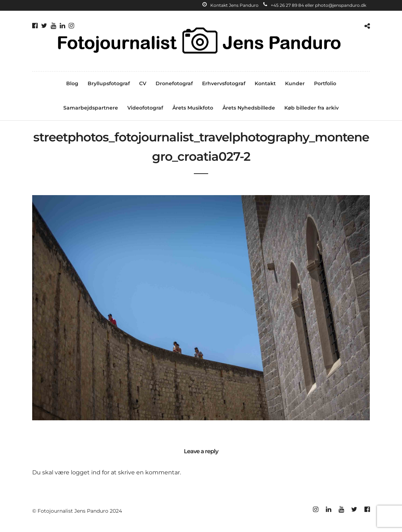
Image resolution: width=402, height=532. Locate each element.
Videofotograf (145, 108)
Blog (72, 83)
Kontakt (265, 83)
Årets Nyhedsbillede (249, 108)
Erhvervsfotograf (224, 83)
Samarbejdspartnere (91, 108)
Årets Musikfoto (193, 108)
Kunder (295, 83)
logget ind (86, 472)
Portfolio (325, 83)
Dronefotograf (174, 83)
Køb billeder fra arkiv (312, 108)
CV (143, 83)
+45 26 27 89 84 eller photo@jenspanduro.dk (315, 5)
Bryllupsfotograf (109, 83)
